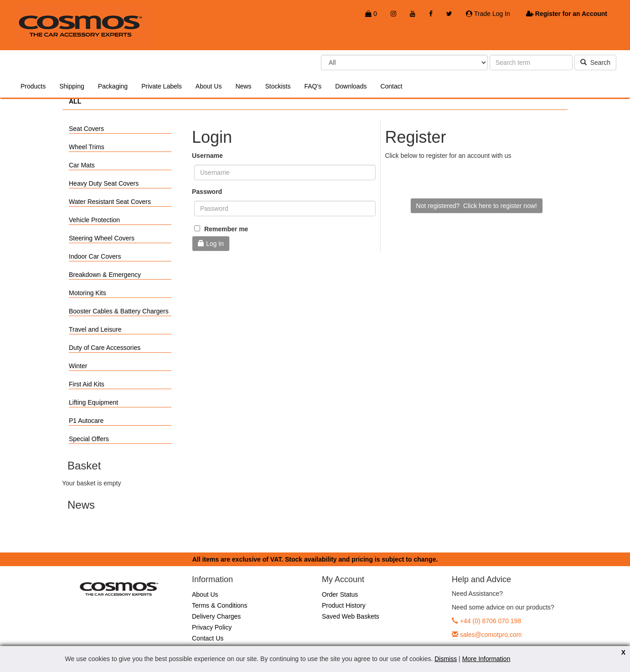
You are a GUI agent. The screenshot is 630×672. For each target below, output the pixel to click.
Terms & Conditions (219, 605)
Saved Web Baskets (351, 616)
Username (207, 156)
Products (33, 86)
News (243, 86)
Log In (211, 244)
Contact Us (208, 638)
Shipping (72, 86)
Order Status (340, 594)
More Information (486, 659)
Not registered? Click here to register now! (477, 206)
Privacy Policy (212, 627)
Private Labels (162, 86)
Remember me (221, 229)
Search (595, 63)
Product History (344, 605)
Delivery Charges (216, 616)
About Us (209, 86)
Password (207, 192)
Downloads (351, 86)
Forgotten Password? (222, 263)
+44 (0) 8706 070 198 (491, 621)
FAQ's (313, 86)
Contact (391, 86)
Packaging (113, 86)
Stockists (278, 86)
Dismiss (446, 659)
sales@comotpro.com (491, 635)
